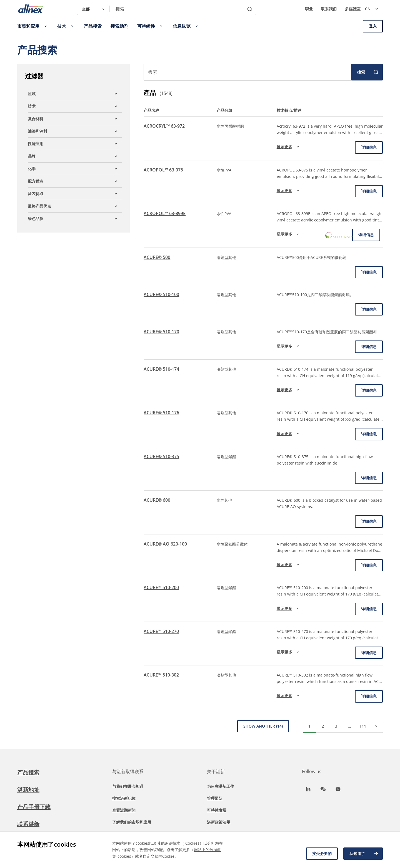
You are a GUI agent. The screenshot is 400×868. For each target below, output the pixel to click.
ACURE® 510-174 (161, 369)
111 (363, 726)
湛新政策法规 (219, 822)
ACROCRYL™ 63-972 (164, 126)
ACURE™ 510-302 (161, 675)
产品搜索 (28, 772)
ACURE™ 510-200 (161, 587)
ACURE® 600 (157, 500)
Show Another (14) (263, 726)
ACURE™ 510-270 (161, 631)
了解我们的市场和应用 (132, 822)
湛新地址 (28, 790)
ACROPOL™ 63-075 (163, 170)
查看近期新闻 (124, 810)
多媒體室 (353, 9)
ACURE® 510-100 (161, 294)
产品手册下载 (34, 807)
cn (374, 9)
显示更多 (289, 147)
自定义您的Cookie (159, 856)
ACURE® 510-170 (161, 332)
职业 (309, 9)
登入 (373, 26)
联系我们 (329, 9)
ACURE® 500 (157, 257)
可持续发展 (217, 810)
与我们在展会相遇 (128, 786)
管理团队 (215, 798)
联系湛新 (28, 824)
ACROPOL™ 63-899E (165, 213)
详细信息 (369, 147)
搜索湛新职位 (124, 798)
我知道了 (364, 854)
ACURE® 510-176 (161, 413)
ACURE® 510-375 (161, 456)
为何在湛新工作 (221, 786)
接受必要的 (322, 853)
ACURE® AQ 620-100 (165, 544)
